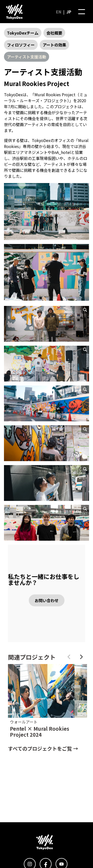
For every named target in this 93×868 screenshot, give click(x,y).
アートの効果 (54, 45)
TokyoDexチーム (23, 33)
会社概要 (54, 33)
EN (59, 12)
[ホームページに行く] (14, 12)
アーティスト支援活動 (27, 57)
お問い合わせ (47, 600)
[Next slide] (81, 657)
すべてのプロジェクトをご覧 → (43, 748)
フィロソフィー (21, 45)
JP (69, 12)
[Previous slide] (69, 657)
